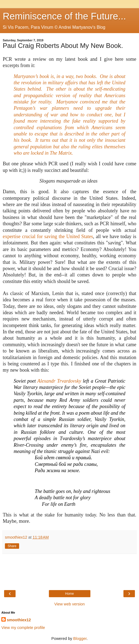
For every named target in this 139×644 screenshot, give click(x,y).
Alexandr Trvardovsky (59, 381)
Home (69, 594)
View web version (70, 604)
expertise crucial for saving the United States (48, 236)
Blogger (80, 639)
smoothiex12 (19, 620)
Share (12, 546)
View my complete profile (23, 628)
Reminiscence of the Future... (64, 16)
